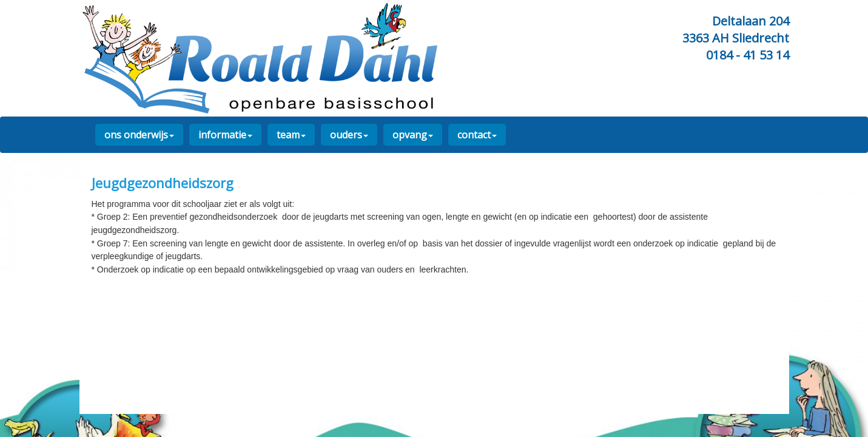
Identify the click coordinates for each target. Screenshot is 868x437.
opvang (413, 135)
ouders (349, 135)
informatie (225, 135)
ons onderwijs (139, 135)
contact (477, 135)
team (291, 135)
